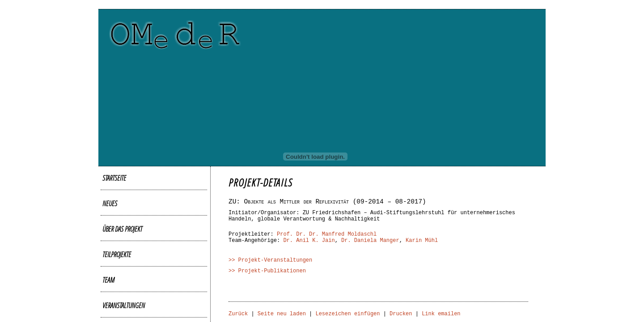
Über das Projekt (122, 199)
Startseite (114, 175)
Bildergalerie (119, 247)
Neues (110, 187)
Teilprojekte (117, 211)
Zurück (238, 314)
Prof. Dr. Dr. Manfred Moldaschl (327, 234)
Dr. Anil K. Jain (309, 241)
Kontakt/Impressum (126, 308)
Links (109, 296)
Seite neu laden (282, 314)
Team (108, 223)
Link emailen (441, 314)
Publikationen (119, 271)
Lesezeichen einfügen (347, 314)
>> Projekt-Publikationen (267, 271)
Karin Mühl (422, 241)
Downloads (117, 284)
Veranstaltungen (124, 235)
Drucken (401, 314)
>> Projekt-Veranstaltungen (270, 260)
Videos (110, 259)
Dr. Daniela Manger (370, 241)
